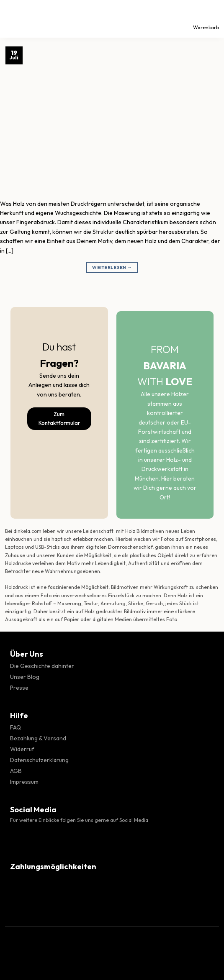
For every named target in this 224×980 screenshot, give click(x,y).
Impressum (24, 782)
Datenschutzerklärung (39, 760)
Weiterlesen (112, 267)
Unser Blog (25, 677)
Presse (19, 688)
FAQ (15, 727)
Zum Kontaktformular (59, 418)
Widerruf (22, 749)
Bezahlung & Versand (38, 738)
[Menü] (14, 19)
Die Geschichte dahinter (42, 666)
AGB (16, 771)
